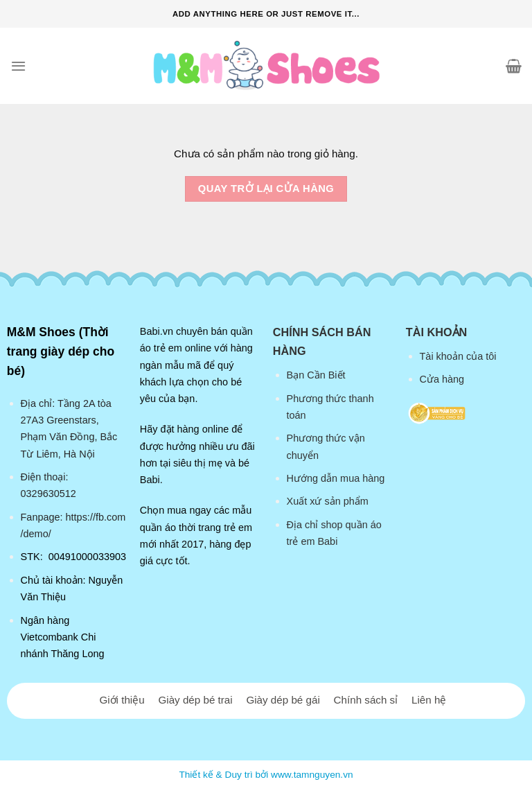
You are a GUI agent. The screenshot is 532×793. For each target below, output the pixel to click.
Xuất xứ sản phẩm (328, 501)
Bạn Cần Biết (316, 375)
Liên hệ (429, 700)
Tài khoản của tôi (458, 356)
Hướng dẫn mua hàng (336, 478)
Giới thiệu (122, 700)
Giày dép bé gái (283, 700)
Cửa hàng (442, 379)
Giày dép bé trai (195, 700)
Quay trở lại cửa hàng (266, 189)
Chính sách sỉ (366, 700)
